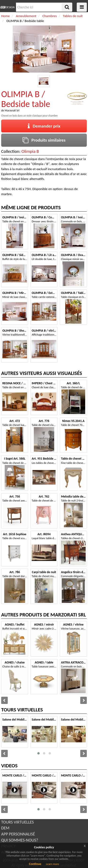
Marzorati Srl (12, 110)
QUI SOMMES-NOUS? (20, 840)
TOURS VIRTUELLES (17, 822)
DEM (5, 828)
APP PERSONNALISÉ (18, 834)
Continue (35, 864)
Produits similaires (44, 140)
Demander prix (44, 126)
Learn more (53, 864)
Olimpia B (30, 151)
